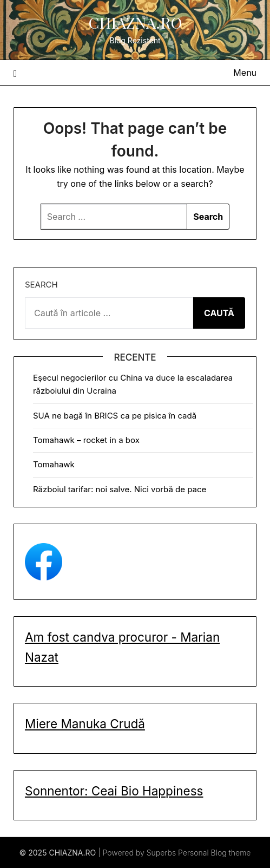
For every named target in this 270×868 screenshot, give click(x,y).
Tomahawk (54, 464)
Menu (245, 73)
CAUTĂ (219, 313)
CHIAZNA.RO (135, 22)
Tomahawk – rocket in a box (86, 440)
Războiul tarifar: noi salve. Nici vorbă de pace (120, 489)
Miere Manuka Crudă (85, 724)
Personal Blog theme (214, 853)
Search (41, 285)
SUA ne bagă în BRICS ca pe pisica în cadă (115, 416)
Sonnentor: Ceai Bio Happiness (114, 791)
